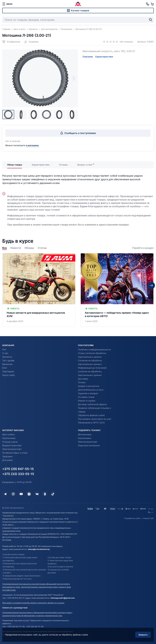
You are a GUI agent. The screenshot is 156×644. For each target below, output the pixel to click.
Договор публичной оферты (92, 404)
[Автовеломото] (78, 4)
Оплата (82, 382)
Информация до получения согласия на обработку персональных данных (92, 371)
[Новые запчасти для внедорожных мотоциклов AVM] (39, 290)
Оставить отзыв (86, 397)
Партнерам (8, 371)
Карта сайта (9, 375)
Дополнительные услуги (91, 390)
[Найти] (151, 20)
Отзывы (63, 165)
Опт (4, 349)
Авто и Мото (9, 434)
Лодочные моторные (89, 445)
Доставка (83, 379)
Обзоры (29, 248)
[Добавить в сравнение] (31, 42)
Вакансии (7, 364)
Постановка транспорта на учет (95, 419)
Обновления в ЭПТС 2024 (91, 423)
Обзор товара (15, 165)
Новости (16, 248)
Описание (88, 57)
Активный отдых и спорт (15, 453)
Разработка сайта (132, 518)
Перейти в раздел (143, 248)
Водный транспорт (12, 445)
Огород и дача (10, 442)
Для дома (7, 460)
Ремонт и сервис (87, 401)
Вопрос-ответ (85, 165)
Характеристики (104, 57)
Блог (5, 368)
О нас (5, 353)
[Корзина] (152, 4)
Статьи (42, 248)
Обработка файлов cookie (91, 415)
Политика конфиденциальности (94, 349)
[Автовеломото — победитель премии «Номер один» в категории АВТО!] (117, 290)
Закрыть (143, 635)
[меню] (7, 4)
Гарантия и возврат (88, 393)
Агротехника (9, 438)
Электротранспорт (12, 449)
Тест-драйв (8, 360)
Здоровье (7, 456)
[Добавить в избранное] (11, 42)
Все (4, 248)
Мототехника (85, 434)
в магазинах (33, 145)
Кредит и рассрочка (89, 386)
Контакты (7, 357)
